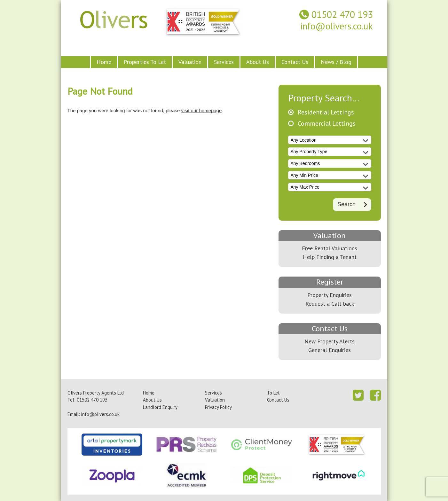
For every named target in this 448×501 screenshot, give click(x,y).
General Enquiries (330, 350)
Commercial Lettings (327, 124)
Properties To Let (145, 62)
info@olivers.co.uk (337, 26)
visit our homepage (202, 110)
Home (104, 62)
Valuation (190, 62)
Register (330, 282)
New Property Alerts (330, 341)
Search (346, 204)
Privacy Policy (218, 407)
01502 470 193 (342, 15)
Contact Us (295, 62)
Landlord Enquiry (160, 407)
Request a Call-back (330, 304)
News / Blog (336, 62)
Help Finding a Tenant (330, 257)
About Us (258, 62)
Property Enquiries (330, 295)
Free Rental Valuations (330, 248)
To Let (273, 393)
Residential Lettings (326, 112)
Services (224, 62)
